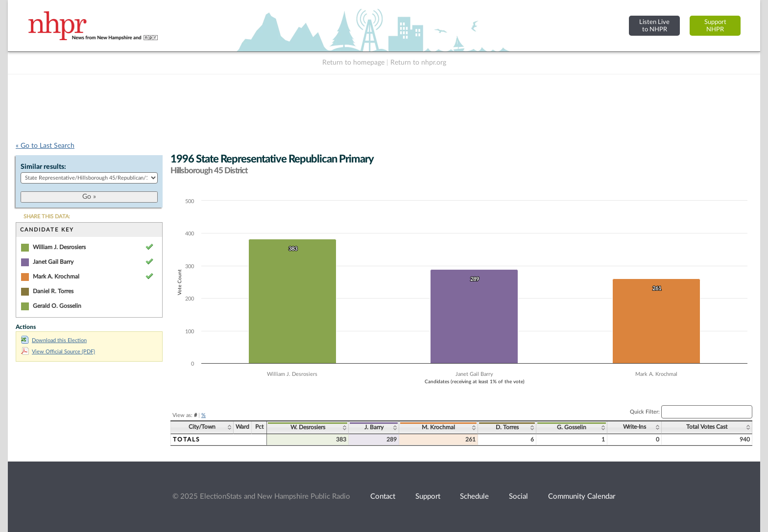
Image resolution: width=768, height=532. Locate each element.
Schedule (474, 497)
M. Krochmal (438, 427)
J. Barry (374, 427)
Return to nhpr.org (418, 63)
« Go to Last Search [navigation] (45, 146)
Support (428, 497)
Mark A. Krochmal (56, 277)
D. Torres (507, 427)
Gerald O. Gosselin (57, 306)
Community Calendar (582, 497)
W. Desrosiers (308, 427)
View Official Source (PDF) (58, 352)
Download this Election (54, 340)
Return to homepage (353, 63)
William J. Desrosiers (59, 247)
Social (518, 497)
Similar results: (43, 167)
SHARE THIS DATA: (47, 217)
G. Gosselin (572, 427)
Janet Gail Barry (53, 262)
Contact (383, 497)
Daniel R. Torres (53, 291)
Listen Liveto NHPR (654, 26)
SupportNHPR (715, 26)
